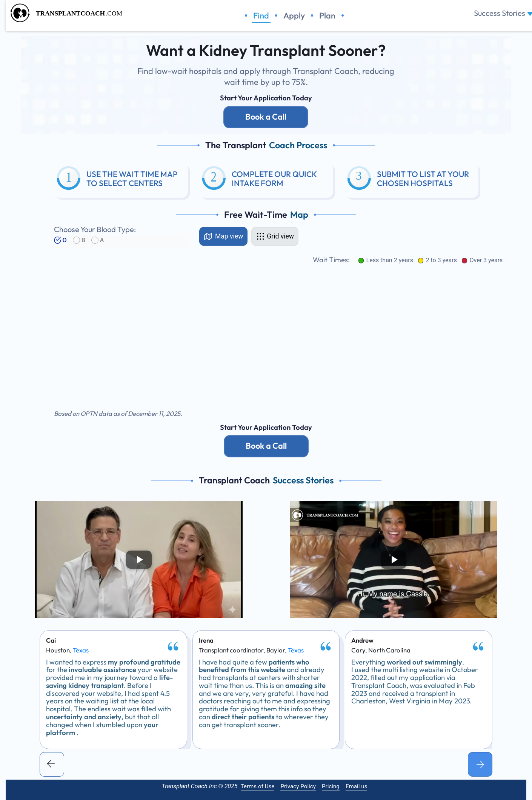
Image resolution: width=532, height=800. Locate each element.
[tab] (224, 236)
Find (261, 16)
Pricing (331, 786)
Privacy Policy (298, 786)
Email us (357, 786)
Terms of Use (258, 786)
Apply (294, 16)
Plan (327, 16)
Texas (81, 650)
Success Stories (500, 11)
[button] (52, 764)
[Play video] (139, 559)
